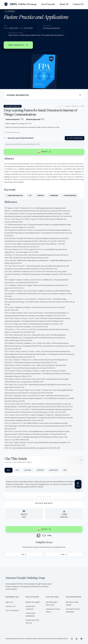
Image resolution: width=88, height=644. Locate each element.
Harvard (40, 470)
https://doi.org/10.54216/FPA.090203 (21, 138)
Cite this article (75, 138)
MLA (8, 470)
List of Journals (48, 4)
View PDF (44, 152)
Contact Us (10, 606)
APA (17, 470)
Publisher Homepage (27, 4)
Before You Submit (33, 602)
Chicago (28, 470)
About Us (9, 602)
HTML (64, 554)
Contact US (78, 4)
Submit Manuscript (18, 45)
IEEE (65, 470)
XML (24, 554)
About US (64, 4)
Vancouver (54, 470)
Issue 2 (68, 106)
